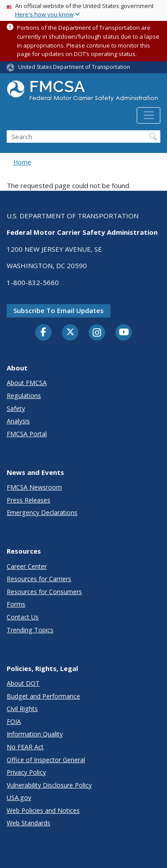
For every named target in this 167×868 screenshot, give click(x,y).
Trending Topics (30, 630)
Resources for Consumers (44, 592)
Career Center (27, 566)
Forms (16, 604)
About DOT (23, 683)
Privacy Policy (26, 772)
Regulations (24, 396)
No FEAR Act (25, 747)
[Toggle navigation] (149, 116)
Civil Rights (22, 709)
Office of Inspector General (46, 760)
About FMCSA (27, 383)
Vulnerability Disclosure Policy (49, 785)
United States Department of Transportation (74, 67)
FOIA (14, 721)
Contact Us (23, 617)
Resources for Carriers (39, 579)
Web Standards (29, 823)
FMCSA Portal (27, 434)
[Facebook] (44, 333)
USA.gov (19, 798)
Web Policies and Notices (43, 810)
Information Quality (35, 734)
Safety (16, 408)
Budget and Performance (43, 696)
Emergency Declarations (42, 512)
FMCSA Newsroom (34, 487)
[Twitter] (70, 332)
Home (22, 162)
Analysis (18, 421)
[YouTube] (124, 333)
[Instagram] (97, 334)
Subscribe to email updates (59, 310)
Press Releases (29, 500)
